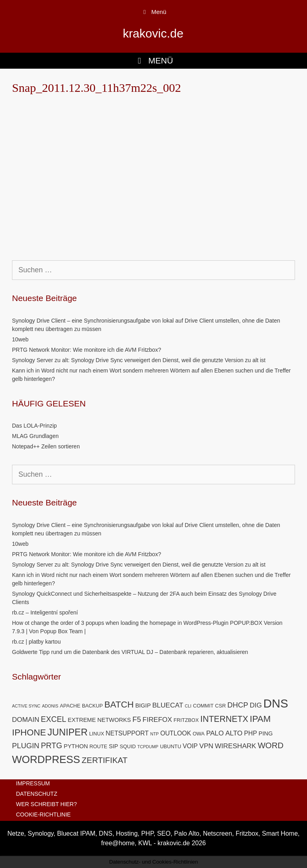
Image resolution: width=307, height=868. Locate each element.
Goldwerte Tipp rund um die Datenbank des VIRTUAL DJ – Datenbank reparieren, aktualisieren (130, 652)
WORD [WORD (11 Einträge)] (271, 745)
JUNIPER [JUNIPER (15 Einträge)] (68, 732)
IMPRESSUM (33, 783)
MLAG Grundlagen (35, 436)
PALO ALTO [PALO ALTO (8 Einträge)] (224, 733)
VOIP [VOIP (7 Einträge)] (190, 746)
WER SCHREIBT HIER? (46, 804)
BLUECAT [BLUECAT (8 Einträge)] (168, 705)
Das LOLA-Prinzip (34, 426)
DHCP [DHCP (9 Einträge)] (238, 705)
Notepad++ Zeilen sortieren (46, 446)
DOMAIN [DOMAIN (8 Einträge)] (26, 720)
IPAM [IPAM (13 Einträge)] (260, 719)
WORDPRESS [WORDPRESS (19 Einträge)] (46, 759)
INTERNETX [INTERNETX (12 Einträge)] (224, 719)
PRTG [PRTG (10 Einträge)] (51, 745)
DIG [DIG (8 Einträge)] (256, 705)
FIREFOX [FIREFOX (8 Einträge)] (157, 720)
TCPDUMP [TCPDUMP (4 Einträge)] (148, 747)
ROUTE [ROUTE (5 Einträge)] (98, 746)
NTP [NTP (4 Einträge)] (154, 734)
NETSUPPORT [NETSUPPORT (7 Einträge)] (127, 733)
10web (20, 339)
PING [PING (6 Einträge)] (266, 733)
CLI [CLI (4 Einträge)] (188, 706)
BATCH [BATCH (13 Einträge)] (119, 705)
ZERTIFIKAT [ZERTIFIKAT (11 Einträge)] (105, 760)
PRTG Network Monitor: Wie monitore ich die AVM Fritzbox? (87, 350)
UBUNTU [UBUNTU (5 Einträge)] (170, 746)
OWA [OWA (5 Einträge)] (199, 734)
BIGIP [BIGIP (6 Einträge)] (143, 705)
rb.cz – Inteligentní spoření (45, 612)
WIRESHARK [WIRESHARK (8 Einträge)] (235, 746)
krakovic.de (153, 33)
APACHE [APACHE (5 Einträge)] (70, 706)
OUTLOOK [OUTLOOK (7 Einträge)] (176, 733)
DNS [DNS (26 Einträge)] (276, 703)
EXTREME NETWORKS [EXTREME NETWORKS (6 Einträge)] (99, 720)
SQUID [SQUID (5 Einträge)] (128, 746)
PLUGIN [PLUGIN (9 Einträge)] (26, 746)
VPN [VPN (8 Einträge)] (206, 746)
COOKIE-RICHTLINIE (43, 814)
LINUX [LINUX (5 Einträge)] (97, 734)
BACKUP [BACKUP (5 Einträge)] (92, 706)
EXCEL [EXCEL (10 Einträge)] (54, 719)
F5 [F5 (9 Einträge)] (137, 719)
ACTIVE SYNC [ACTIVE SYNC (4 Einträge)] (26, 706)
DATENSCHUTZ (37, 794)
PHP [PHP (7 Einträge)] (251, 733)
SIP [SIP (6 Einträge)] (113, 746)
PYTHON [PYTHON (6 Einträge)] (76, 746)
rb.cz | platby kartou (36, 642)
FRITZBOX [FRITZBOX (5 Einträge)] (186, 720)
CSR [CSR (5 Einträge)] (220, 706)
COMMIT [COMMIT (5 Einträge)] (203, 706)
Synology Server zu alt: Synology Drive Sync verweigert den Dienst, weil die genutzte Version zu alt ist (139, 360)
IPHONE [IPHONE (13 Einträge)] (29, 732)
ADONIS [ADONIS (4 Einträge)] (50, 706)
